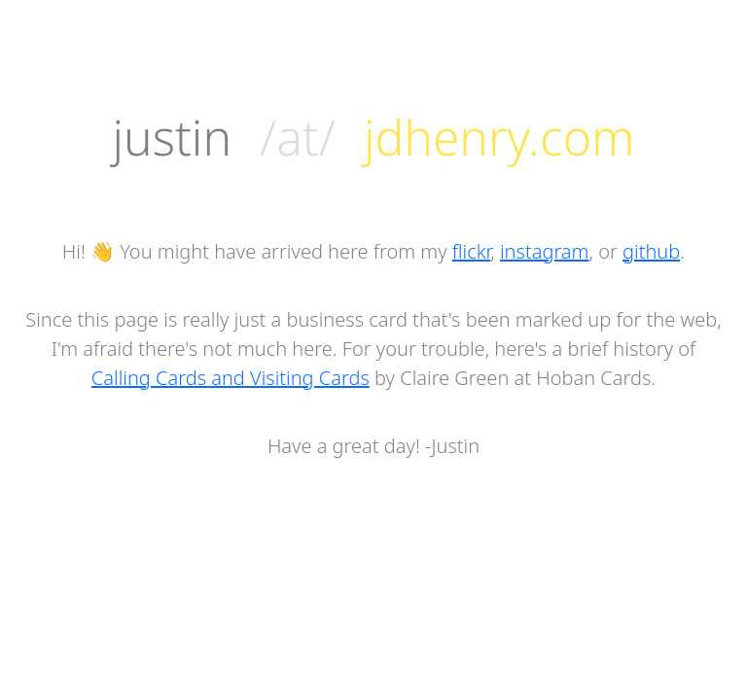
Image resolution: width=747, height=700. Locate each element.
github (651, 251)
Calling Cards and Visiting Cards (231, 378)
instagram (544, 251)
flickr (472, 251)
